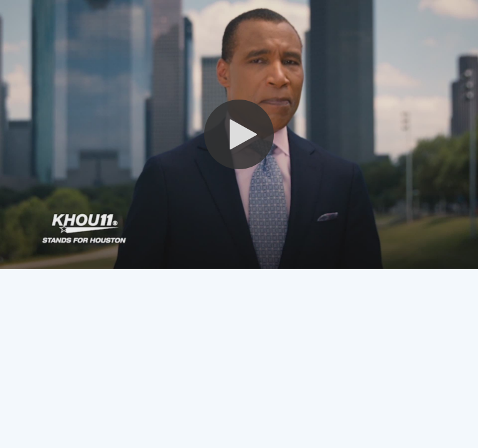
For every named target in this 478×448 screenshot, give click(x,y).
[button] (239, 134)
